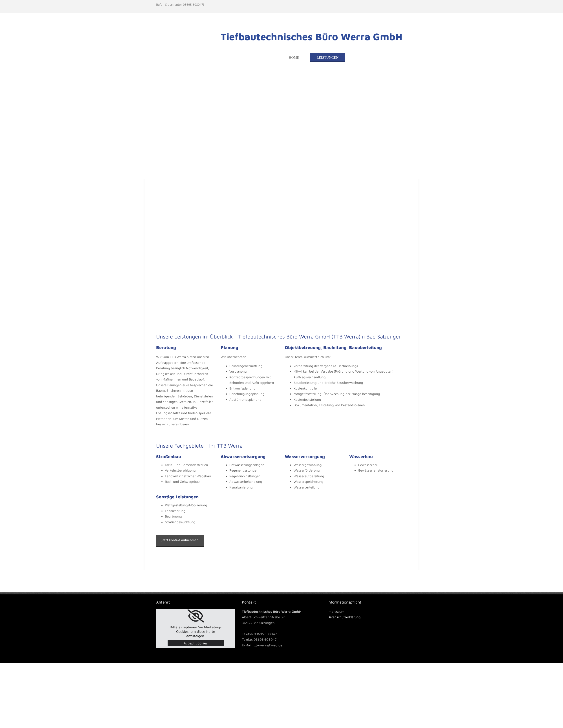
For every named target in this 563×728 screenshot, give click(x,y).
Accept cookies (196, 643)
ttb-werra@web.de (268, 645)
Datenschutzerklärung (344, 617)
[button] (180, 541)
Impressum (336, 612)
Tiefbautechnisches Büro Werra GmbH (311, 37)
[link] (196, 616)
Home (294, 58)
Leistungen (328, 58)
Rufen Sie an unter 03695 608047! (180, 5)
